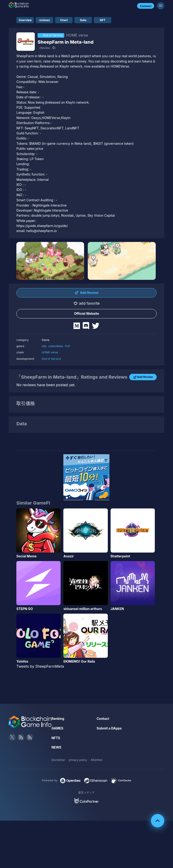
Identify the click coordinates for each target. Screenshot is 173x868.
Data (83, 20)
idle (44, 346)
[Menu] (161, 6)
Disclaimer (58, 760)
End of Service (51, 359)
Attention (97, 760)
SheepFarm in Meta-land (66, 42)
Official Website (86, 313)
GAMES (57, 728)
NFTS (56, 738)
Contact (103, 719)
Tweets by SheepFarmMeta (40, 666)
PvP (67, 346)
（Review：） (47, 48)
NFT (103, 20)
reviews (44, 20)
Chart (64, 20)
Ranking (58, 719)
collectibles (56, 346)
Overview (25, 20)
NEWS (56, 747)
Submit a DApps (109, 728)
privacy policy (78, 760)
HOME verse (50, 352)
